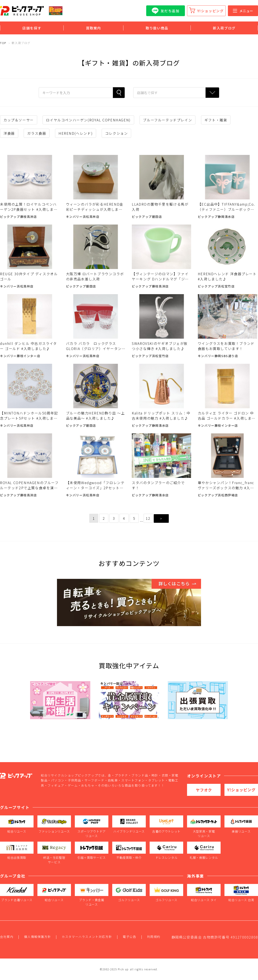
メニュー (243, 11)
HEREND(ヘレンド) (76, 133)
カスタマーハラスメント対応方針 (87, 937)
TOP (3, 43)
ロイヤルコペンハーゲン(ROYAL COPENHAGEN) (88, 120)
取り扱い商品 (157, 28)
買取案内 (94, 28)
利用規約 (154, 937)
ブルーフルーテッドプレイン (167, 120)
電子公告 (129, 937)
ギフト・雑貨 (216, 120)
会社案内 (7, 937)
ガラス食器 (37, 133)
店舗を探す (32, 28)
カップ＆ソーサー (19, 120)
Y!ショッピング (211, 11)
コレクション (117, 133)
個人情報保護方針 (38, 937)
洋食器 (9, 133)
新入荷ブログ (224, 28)
